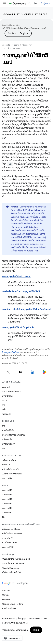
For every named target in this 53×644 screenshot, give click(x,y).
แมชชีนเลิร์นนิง (8, 430)
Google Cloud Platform (13, 604)
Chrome (6, 595)
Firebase (6, 599)
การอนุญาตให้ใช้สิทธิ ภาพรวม (16, 277)
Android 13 (7, 499)
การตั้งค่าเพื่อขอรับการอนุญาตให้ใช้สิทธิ (21, 291)
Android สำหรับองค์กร (12, 391)
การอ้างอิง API (8, 538)
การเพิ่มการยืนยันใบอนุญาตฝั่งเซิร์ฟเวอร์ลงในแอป (26, 309)
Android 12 (7, 504)
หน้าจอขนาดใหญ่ (9, 460)
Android (6, 387)
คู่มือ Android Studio (11, 529)
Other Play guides (36, 14)
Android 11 (7, 508)
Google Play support (11, 568)
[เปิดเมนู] (5, 3)
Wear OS (6, 465)
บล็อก (5, 409)
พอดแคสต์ (7, 414)
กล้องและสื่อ (7, 439)
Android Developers (10, 45)
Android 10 (7, 513)
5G (4, 448)
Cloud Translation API (36, 28)
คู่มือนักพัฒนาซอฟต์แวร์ (12, 533)
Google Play (12, 14)
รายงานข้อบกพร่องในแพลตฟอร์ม (16, 559)
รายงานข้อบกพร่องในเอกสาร (14, 563)
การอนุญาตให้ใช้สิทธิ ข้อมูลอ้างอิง (18, 327)
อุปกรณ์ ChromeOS (11, 469)
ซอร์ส (4, 400)
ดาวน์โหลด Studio (10, 543)
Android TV (7, 478)
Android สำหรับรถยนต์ (12, 474)
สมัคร (36, 630)
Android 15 (7, 490)
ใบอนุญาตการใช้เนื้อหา (11, 352)
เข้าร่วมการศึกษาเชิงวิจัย (12, 572)
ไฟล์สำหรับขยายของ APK (28, 251)
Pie (4, 517)
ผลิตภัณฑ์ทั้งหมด (9, 608)
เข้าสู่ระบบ (45, 3)
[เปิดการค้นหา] (30, 3)
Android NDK (8, 547)
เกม (4, 426)
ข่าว (4, 405)
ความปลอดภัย (8, 396)
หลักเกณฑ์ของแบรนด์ (38, 619)
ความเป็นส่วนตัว (9, 444)
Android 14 (7, 495)
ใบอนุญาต (22, 619)
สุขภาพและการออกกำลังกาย (14, 435)
